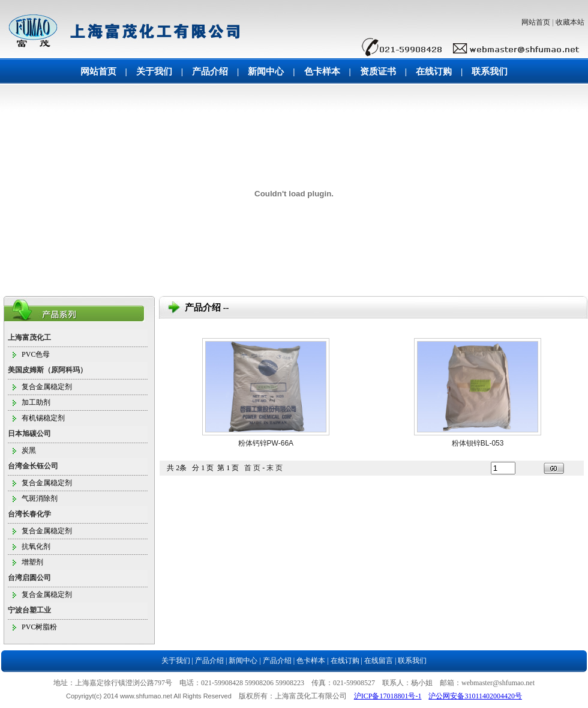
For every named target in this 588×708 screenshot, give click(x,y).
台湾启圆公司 (29, 578)
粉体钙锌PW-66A (266, 443)
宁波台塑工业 (29, 610)
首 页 (252, 468)
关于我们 (154, 71)
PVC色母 (36, 354)
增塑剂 (32, 562)
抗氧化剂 (36, 546)
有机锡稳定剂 (43, 418)
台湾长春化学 (29, 514)
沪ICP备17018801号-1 (388, 696)
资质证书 (378, 71)
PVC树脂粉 (39, 627)
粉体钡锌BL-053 (478, 443)
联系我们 (490, 71)
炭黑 (29, 450)
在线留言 (379, 661)
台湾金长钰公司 (33, 466)
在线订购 (434, 71)
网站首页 (536, 22)
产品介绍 (210, 71)
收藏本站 (570, 22)
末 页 (274, 468)
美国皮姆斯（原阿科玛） (47, 370)
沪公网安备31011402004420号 (475, 696)
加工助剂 (36, 402)
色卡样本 (322, 71)
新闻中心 (266, 71)
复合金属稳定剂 (47, 387)
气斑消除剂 (40, 498)
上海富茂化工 (29, 337)
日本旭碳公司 (29, 434)
